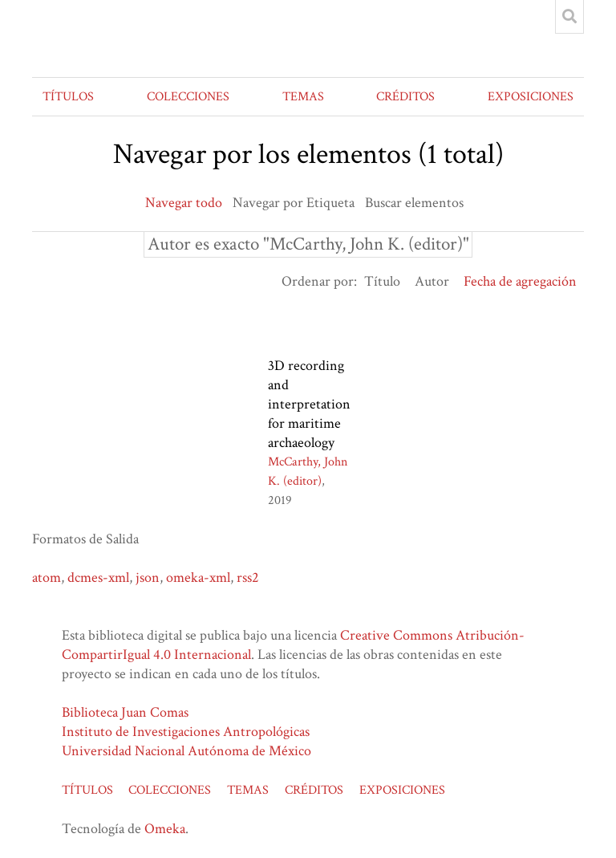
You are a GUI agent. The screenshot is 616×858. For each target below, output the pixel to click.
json (148, 577)
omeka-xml (198, 577)
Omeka (165, 829)
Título (382, 281)
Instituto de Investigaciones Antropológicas (186, 732)
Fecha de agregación (520, 281)
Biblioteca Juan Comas (125, 712)
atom (47, 577)
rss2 (248, 577)
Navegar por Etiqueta (294, 203)
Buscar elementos (414, 203)
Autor (432, 281)
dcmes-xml (98, 577)
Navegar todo (184, 203)
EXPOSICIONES (531, 97)
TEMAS (303, 97)
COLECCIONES (188, 97)
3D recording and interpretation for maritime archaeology (309, 404)
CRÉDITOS (405, 97)
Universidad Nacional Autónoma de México (186, 751)
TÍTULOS (68, 97)
